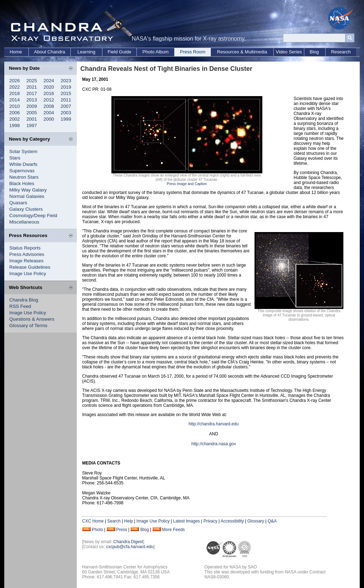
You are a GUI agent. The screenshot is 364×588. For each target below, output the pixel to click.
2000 (49, 119)
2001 (32, 119)
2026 (15, 81)
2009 (32, 106)
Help (129, 521)
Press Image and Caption (187, 184)
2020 (49, 87)
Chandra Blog (24, 300)
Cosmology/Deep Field (33, 216)
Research (341, 52)
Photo (97, 530)
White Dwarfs (23, 164)
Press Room (193, 52)
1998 (15, 125)
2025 (32, 81)
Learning (87, 52)
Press (122, 530)
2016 (49, 93)
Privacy (210, 521)
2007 (66, 106)
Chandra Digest (128, 542)
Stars (15, 158)
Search (114, 521)
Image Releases (26, 261)
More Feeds (173, 530)
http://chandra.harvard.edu (214, 424)
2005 (32, 113)
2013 (32, 100)
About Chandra (50, 52)
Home (16, 52)
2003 (66, 113)
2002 (15, 119)
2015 (66, 93)
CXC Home (93, 521)
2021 (32, 87)
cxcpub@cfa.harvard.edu (130, 547)
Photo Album (156, 52)
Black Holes (22, 183)
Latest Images (186, 521)
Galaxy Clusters (26, 209)
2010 (15, 106)
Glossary (256, 521)
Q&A (272, 521)
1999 (66, 119)
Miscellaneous (24, 222)
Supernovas (22, 171)
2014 (15, 100)
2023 (66, 81)
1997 (32, 125)
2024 (49, 81)
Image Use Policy (28, 274)
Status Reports (25, 248)
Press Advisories (27, 254)
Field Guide (119, 52)
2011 (66, 100)
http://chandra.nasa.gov (213, 444)
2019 (66, 87)
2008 (49, 106)
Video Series (289, 52)
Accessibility (232, 521)
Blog (314, 52)
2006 (15, 113)
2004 (49, 113)
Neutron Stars (24, 177)
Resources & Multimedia (242, 52)
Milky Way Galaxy (28, 190)
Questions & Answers (32, 319)
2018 (15, 93)
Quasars (18, 203)
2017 (32, 93)
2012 (49, 100)
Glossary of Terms (28, 325)
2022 (15, 87)
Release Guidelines (30, 267)
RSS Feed (20, 306)
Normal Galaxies (27, 196)
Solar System (23, 151)
